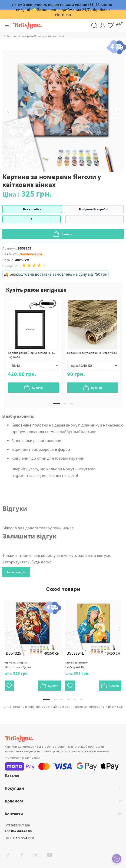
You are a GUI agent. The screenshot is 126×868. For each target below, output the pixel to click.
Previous (8, 111)
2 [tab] (65, 403)
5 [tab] (75, 700)
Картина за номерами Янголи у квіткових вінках (36, 36)
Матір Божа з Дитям (18, 665)
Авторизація (16, 572)
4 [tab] (68, 700)
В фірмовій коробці (94, 209)
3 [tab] (72, 403)
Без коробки (32, 209)
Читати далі (114, 707)
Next (118, 111)
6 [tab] (81, 700)
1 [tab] (56, 403)
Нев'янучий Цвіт (77, 665)
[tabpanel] (33, 346)
